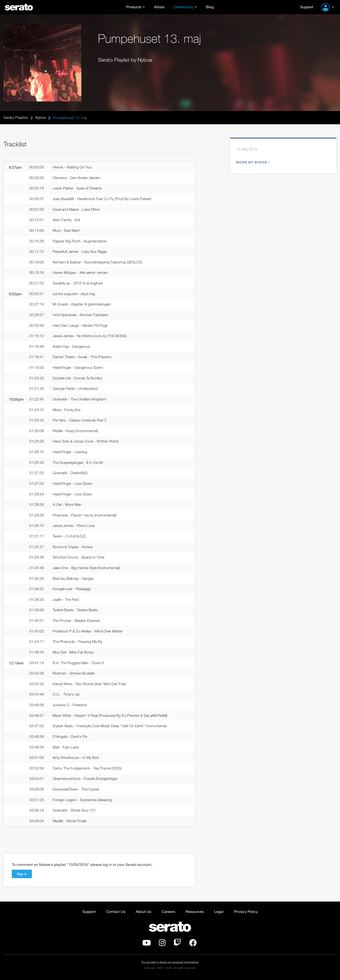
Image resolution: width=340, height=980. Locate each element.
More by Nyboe (252, 162)
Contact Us (116, 914)
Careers (168, 914)
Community (183, 7)
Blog (210, 7)
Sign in (22, 876)
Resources (195, 914)
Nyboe (41, 118)
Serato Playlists (16, 118)
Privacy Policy (246, 914)
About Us (144, 914)
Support (307, 7)
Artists (159, 7)
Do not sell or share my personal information (170, 965)
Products (134, 7)
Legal (219, 914)
